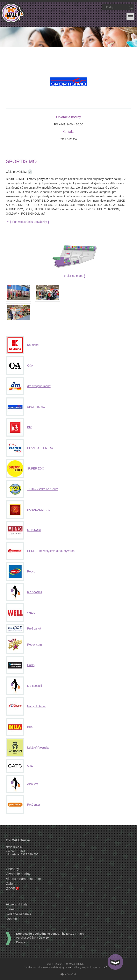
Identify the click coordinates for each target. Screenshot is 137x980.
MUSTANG (34, 530)
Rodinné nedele (17, 914)
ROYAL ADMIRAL (39, 510)
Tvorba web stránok (35, 967)
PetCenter (34, 805)
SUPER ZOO (36, 468)
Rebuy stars (35, 645)
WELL (31, 613)
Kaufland (33, 345)
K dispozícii (34, 592)
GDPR (10, 889)
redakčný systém (60, 967)
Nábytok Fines (36, 706)
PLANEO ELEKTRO (40, 448)
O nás (10, 909)
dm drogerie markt (39, 386)
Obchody (12, 869)
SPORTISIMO (36, 407)
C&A (30, 366)
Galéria (11, 884)
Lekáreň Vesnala (38, 748)
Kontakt (11, 919)
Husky (31, 665)
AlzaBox (32, 784)
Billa (30, 727)
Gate (30, 766)
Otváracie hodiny (18, 874)
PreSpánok (34, 628)
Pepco (31, 571)
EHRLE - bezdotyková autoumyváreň (51, 551)
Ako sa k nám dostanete (23, 879)
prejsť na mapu (74, 276)
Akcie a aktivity (17, 904)
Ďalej (19, 942)
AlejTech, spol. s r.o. (93, 967)
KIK (30, 427)
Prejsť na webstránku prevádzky (26, 222)
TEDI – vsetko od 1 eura (43, 489)
